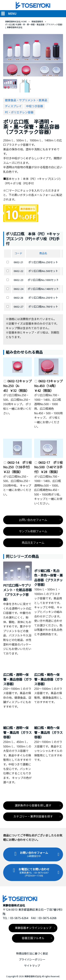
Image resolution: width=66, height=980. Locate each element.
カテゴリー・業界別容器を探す (33, 817)
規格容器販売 (37, 22)
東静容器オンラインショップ (33, 928)
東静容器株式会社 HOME (16, 22)
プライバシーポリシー (32, 960)
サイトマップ (32, 966)
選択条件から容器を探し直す (33, 805)
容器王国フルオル (33, 938)
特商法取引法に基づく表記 (32, 954)
